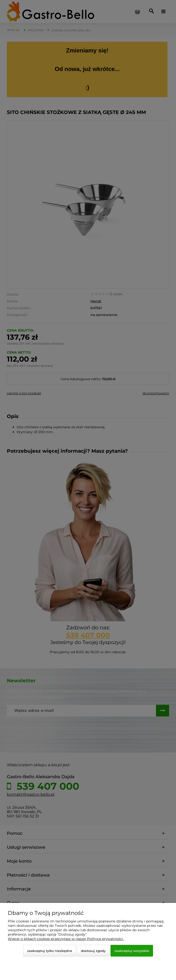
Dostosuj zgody (93, 951)
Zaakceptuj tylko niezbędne (50, 951)
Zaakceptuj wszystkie (132, 951)
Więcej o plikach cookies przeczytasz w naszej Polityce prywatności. (66, 939)
